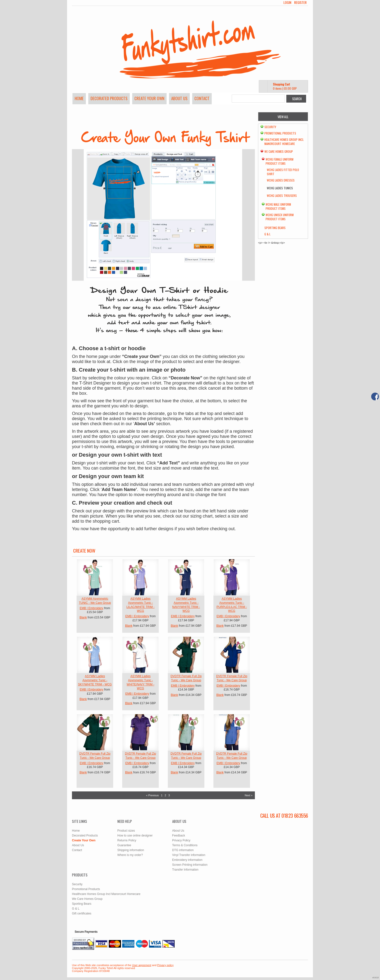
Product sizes (126, 831)
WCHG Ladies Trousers (282, 196)
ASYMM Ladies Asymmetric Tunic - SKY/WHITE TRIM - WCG (95, 680)
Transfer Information (185, 870)
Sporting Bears (275, 228)
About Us (179, 98)
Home (79, 98)
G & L (267, 234)
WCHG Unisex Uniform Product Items (280, 217)
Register (300, 2)
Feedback (179, 836)
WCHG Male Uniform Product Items (278, 206)
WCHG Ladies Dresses (281, 180)
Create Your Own (149, 98)
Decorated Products (109, 98)
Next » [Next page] (249, 795)
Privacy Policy (181, 840)
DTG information (183, 850)
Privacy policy (165, 965)
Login (287, 2)
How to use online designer (135, 836)
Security (270, 127)
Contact (202, 98)
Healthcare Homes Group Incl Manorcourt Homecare (284, 142)
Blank (83, 617)
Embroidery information (187, 860)
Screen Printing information (190, 865)
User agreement (142, 965)
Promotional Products (280, 133)
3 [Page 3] (169, 795)
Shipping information (131, 850)
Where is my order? (130, 855)
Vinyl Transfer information (189, 855)
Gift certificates (82, 913)
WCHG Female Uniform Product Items (280, 161)
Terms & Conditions (185, 845)
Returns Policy (127, 840)
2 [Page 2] (165, 795)
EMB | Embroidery (92, 608)
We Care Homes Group (279, 151)
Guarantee (124, 845)
